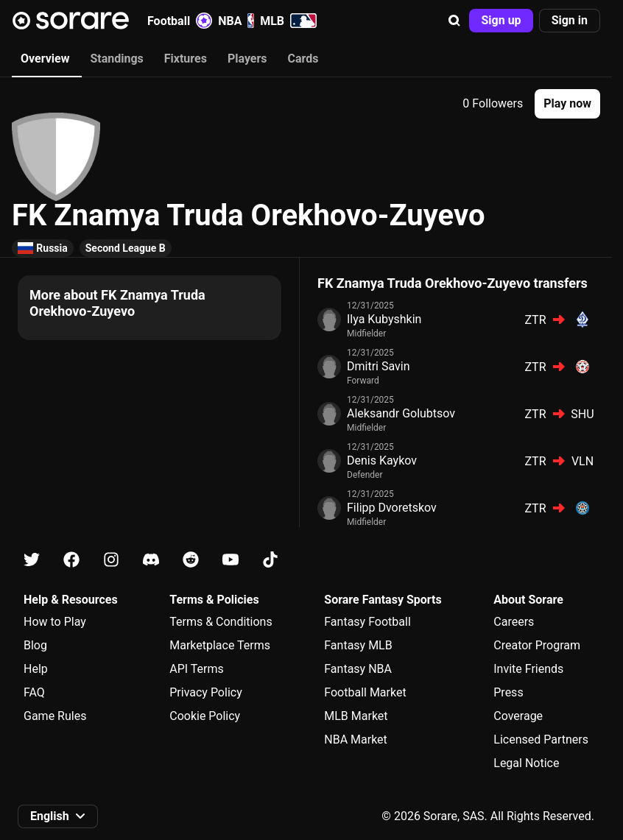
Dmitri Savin (379, 366)
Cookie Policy (205, 716)
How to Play (55, 622)
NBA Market (356, 740)
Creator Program (537, 645)
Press (508, 692)
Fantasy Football (367, 622)
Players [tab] (247, 59)
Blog (35, 645)
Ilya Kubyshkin (384, 319)
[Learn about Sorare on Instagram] (111, 560)
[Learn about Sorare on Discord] (151, 560)
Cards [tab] (303, 59)
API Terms (197, 669)
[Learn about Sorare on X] (32, 560)
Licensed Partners (541, 740)
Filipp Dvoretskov (392, 508)
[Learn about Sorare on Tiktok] (270, 560)
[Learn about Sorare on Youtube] (230, 560)
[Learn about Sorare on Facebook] (71, 560)
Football (180, 21)
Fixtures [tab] (186, 59)
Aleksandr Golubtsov (401, 413)
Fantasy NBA (358, 669)
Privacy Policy (206, 692)
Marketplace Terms (220, 645)
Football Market (365, 692)
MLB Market (356, 716)
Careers (514, 622)
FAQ (34, 692)
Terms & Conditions (221, 622)
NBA (236, 21)
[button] (454, 21)
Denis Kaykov (382, 460)
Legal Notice (526, 763)
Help (36, 669)
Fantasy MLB (358, 645)
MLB (288, 21)
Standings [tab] (116, 59)
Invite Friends (528, 669)
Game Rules (55, 716)
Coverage (518, 716)
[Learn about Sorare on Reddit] (191, 560)
